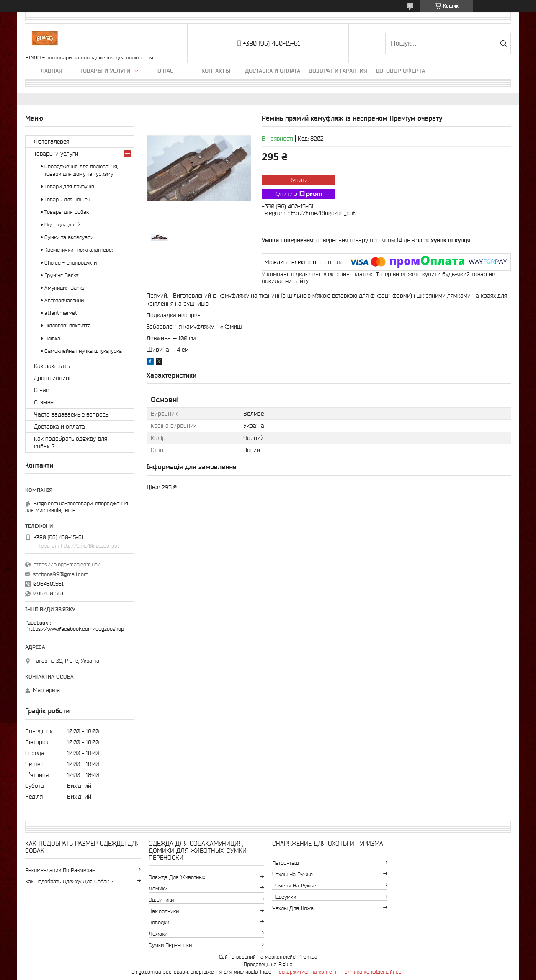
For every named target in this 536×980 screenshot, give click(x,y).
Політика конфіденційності (373, 972)
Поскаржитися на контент (306, 972)
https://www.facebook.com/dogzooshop (76, 629)
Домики (158, 889)
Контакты (216, 71)
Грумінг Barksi (62, 275)
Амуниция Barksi (65, 288)
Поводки (159, 922)
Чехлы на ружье (292, 874)
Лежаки (158, 934)
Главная (50, 71)
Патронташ (286, 863)
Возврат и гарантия (338, 71)
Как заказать (52, 366)
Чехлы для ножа (293, 908)
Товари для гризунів (69, 186)
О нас (165, 71)
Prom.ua (308, 957)
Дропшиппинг (53, 378)
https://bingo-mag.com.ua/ (67, 565)
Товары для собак (67, 212)
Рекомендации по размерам (61, 870)
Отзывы (44, 402)
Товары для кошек (67, 199)
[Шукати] (504, 44)
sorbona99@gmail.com (61, 574)
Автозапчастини (64, 300)
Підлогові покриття (67, 325)
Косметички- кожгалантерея (80, 250)
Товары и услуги (105, 71)
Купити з (298, 194)
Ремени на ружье (294, 886)
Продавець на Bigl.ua (268, 964)
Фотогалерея (52, 141)
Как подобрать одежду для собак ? (71, 442)
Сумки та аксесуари (69, 237)
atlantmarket (61, 313)
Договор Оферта (400, 71)
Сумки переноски (170, 945)
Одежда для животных (177, 877)
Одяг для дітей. (63, 225)
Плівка (52, 338)
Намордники (164, 911)
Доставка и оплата (273, 71)
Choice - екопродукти (71, 263)
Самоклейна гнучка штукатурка (83, 351)
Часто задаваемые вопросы (72, 414)
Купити (299, 180)
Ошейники (161, 900)
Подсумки (284, 897)
